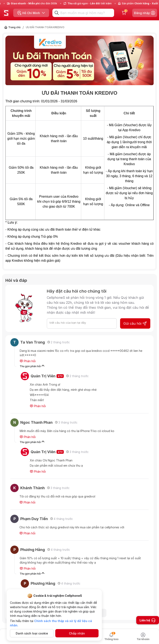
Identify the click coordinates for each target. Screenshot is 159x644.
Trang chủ (14, 27)
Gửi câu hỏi (135, 323)
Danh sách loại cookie (32, 633)
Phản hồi (28, 361)
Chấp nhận (77, 633)
